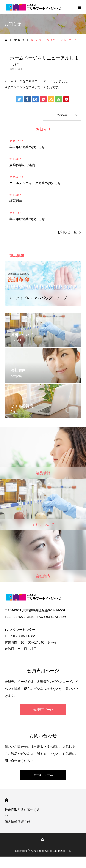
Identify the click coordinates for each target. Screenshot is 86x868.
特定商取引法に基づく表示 (22, 812)
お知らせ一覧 (67, 232)
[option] (43, 284)
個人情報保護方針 (17, 822)
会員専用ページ (43, 710)
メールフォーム (43, 775)
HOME (7, 800)
